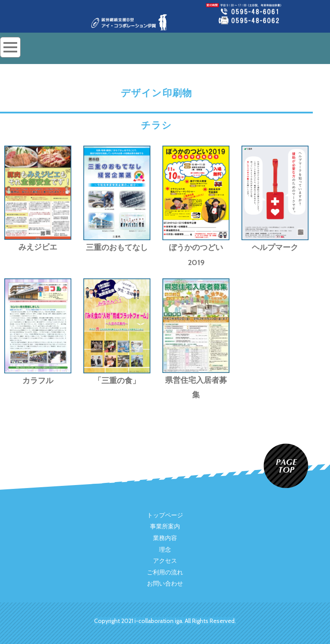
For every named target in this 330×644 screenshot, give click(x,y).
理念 (165, 549)
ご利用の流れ (165, 572)
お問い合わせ (165, 584)
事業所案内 (165, 527)
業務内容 (165, 538)
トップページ (165, 515)
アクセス (165, 561)
